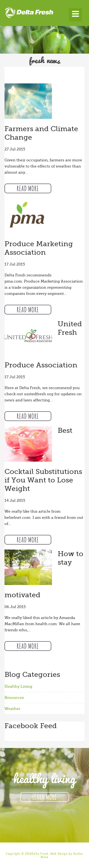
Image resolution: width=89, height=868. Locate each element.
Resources (14, 698)
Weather (12, 709)
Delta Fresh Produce (45, 14)
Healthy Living (18, 687)
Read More (28, 188)
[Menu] (75, 15)
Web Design (59, 854)
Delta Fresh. (40, 854)
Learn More (45, 796)
